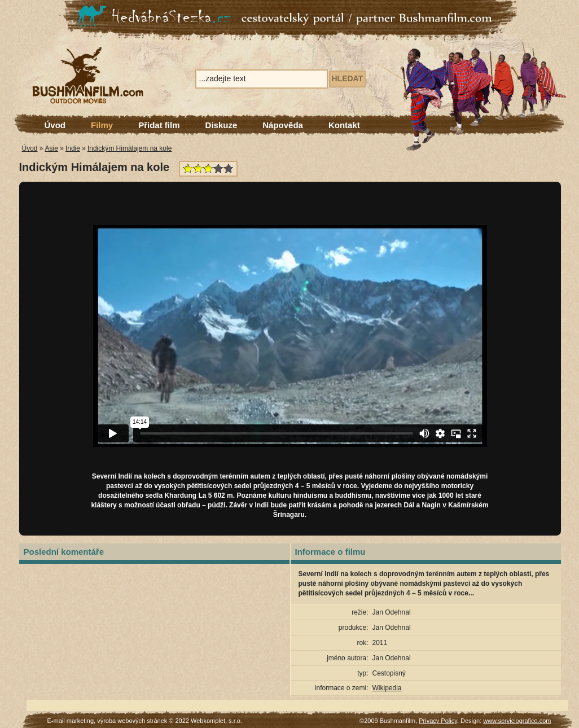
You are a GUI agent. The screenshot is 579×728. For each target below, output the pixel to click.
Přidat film (159, 125)
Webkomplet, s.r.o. (216, 721)
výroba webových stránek (132, 721)
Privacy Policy (438, 721)
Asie (52, 148)
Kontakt (344, 125)
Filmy (102, 125)
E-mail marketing (71, 721)
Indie (73, 148)
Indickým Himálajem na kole (130, 148)
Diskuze (221, 125)
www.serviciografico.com (517, 721)
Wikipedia (387, 688)
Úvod (55, 125)
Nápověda (283, 125)
